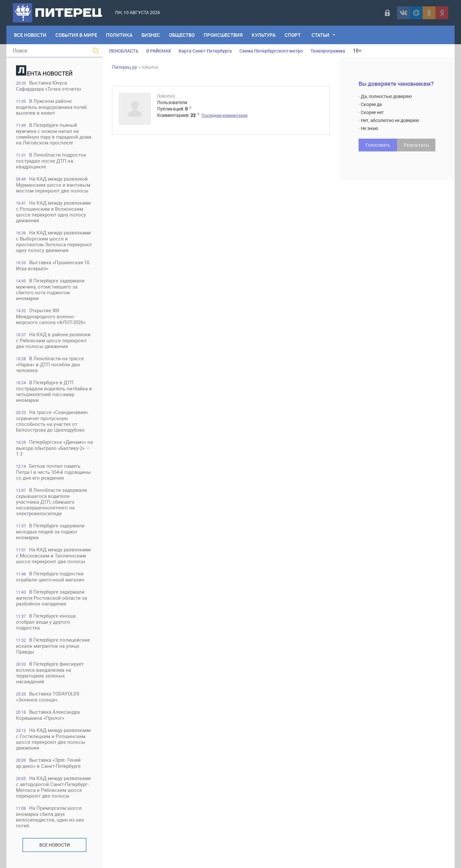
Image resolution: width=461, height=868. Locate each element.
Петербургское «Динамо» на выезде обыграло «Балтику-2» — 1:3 (54, 448)
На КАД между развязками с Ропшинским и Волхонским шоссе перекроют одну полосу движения (53, 211)
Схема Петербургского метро (271, 51)
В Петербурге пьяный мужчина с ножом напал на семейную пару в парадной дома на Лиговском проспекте (54, 134)
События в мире (76, 35)
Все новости (55, 845)
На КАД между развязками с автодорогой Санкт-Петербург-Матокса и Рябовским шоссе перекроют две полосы (53, 787)
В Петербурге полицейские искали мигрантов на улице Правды (53, 646)
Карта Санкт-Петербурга (205, 51)
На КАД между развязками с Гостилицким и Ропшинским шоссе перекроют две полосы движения (53, 739)
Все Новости (30, 35)
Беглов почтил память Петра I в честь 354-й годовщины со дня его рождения (53, 472)
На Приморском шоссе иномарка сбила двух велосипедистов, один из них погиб (50, 817)
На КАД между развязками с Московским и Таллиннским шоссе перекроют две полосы (53, 555)
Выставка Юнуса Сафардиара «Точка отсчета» (49, 86)
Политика (119, 35)
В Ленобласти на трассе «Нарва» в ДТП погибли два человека (50, 364)
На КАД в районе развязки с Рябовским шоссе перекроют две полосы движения (53, 340)
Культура (264, 35)
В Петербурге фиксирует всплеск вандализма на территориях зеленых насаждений (50, 673)
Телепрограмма (328, 51)
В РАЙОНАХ (159, 51)
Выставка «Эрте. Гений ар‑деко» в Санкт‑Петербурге (48, 763)
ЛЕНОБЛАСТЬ (124, 51)
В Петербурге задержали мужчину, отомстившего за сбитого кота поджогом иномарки (50, 289)
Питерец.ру (125, 67)
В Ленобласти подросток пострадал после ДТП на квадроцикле (51, 161)
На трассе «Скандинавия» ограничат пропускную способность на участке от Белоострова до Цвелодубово (52, 421)
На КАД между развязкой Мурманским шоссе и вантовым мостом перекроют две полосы (53, 185)
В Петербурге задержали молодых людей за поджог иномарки (50, 531)
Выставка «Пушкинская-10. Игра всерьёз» (53, 265)
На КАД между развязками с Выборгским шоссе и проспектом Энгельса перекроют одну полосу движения (54, 241)
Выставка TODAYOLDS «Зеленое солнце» (48, 697)
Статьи (320, 35)
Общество (182, 35)
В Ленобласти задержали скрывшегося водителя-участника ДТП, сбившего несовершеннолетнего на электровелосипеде (52, 502)
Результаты (416, 145)
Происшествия (223, 35)
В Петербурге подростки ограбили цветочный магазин (50, 576)
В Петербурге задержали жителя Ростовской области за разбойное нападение (52, 598)
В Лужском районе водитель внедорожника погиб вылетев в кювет (51, 107)
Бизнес (151, 35)
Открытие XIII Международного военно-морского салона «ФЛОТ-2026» (51, 316)
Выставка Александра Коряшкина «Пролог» (48, 715)
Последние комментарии (225, 115)
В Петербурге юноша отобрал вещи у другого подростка (46, 622)
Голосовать (378, 145)
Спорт (293, 35)
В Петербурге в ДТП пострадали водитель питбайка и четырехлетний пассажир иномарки (54, 391)
